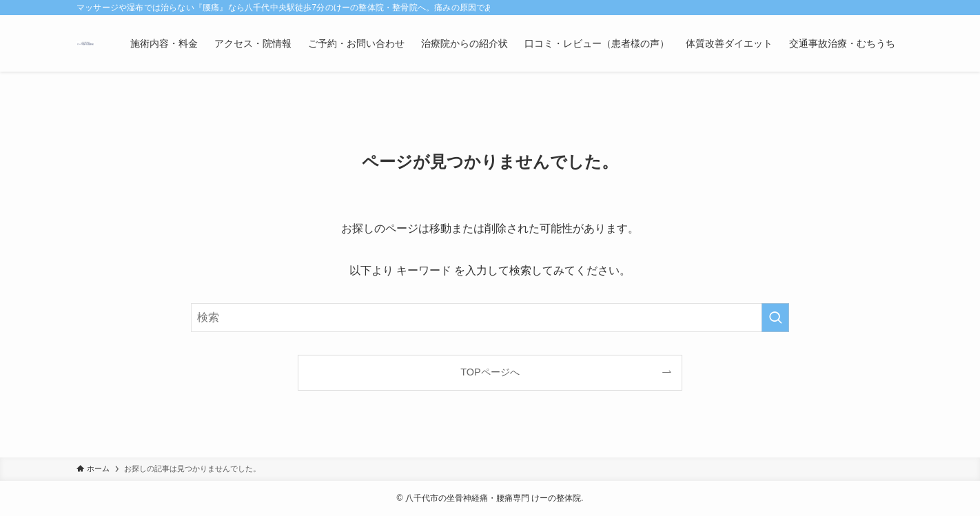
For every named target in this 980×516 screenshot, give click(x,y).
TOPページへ (490, 372)
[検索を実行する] (775, 318)
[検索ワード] (490, 318)
